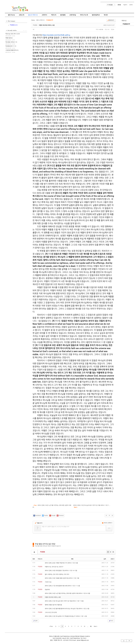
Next (96, 626)
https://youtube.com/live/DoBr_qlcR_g (56, 35)
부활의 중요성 (9, 38)
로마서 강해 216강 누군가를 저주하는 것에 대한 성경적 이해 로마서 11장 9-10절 (67, 593)
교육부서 (44, 15)
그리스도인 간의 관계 (51, 612)
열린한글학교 (96, 15)
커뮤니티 (54, 15)
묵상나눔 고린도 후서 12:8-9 (13, 34)
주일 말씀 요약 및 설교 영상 (45, 544)
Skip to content (69, 2)
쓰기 (111, 621)
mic (14, 36)
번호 (34, 559)
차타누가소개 (84, 15)
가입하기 (125, 5)
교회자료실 (73, 15)
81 (91, 626)
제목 (72, 559)
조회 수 (113, 559)
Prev (51, 626)
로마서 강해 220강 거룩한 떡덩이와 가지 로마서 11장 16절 (61, 563)
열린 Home (11, 15)
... (88, 626)
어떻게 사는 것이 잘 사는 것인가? (54, 567)
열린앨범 (63, 15)
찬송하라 (47, 590)
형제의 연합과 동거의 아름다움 (53, 605)
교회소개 (21, 15)
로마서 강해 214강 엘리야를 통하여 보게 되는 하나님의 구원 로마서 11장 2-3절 (67, 609)
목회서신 (124, 21)
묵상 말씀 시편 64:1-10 (11, 42)
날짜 (105, 559)
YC (34, 30)
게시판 (106, 15)
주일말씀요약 (126, 24)
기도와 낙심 (48, 582)
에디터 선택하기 (107, 523)
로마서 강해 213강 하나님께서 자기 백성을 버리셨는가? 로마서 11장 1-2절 (66, 616)
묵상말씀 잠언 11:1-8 (11, 46)
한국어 (131, 5)
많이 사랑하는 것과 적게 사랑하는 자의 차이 (57, 574)
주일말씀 (43, 552)
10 (84, 626)
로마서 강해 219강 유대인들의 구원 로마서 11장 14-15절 (61, 571)
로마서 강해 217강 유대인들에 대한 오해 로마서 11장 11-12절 (62, 586)
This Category (11, 21)
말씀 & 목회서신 (33, 15)
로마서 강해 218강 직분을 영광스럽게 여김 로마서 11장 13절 (62, 578)
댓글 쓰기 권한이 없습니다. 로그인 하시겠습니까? (56, 527)
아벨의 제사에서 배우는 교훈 (47, 25)
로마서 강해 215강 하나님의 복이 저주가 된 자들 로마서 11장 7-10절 (64, 601)
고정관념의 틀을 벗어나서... (12, 50)
